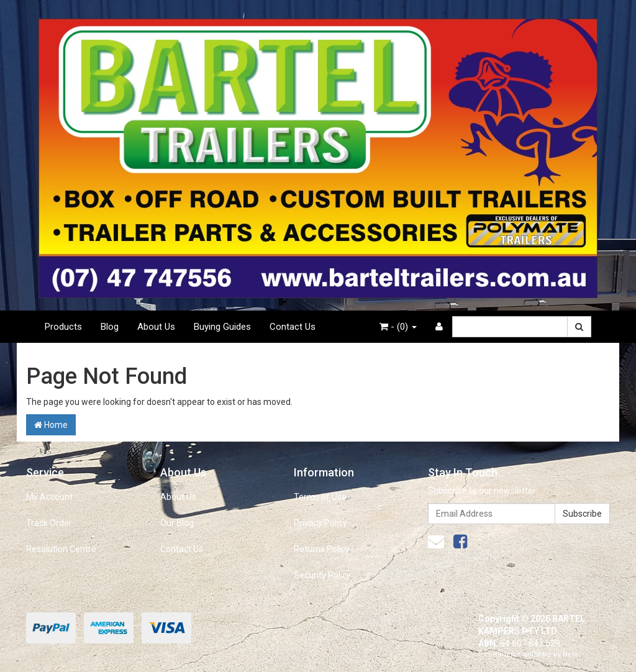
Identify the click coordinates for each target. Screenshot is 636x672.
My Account (49, 497)
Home (51, 425)
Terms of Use (320, 497)
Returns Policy (322, 549)
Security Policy (322, 575)
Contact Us (293, 327)
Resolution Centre (61, 549)
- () (398, 327)
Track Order (49, 523)
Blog (110, 327)
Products (63, 327)
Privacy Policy (320, 523)
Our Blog (177, 523)
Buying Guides (222, 327)
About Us (156, 327)
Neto (570, 654)
